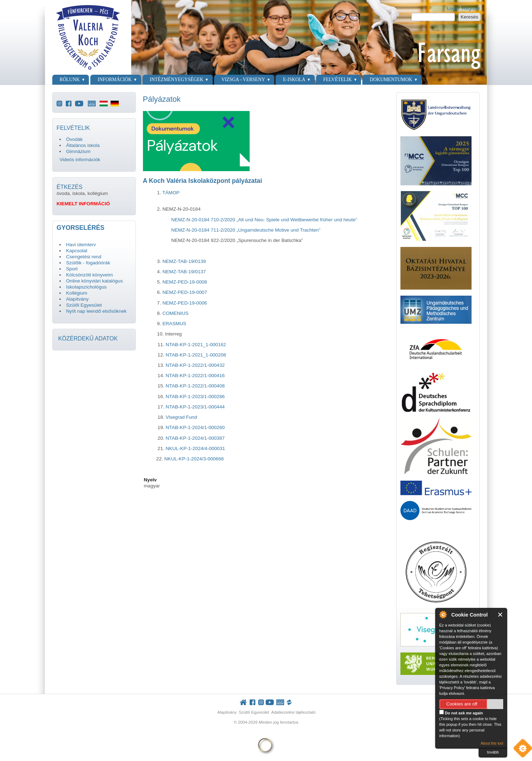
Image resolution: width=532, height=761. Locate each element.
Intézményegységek (177, 80)
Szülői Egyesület (84, 305)
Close (501, 615)
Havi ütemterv (81, 245)
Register (471, 8)
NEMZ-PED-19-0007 (185, 292)
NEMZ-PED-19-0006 (185, 303)
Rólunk (70, 80)
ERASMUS (174, 324)
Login (453, 8)
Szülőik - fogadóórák (88, 263)
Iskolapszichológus (86, 287)
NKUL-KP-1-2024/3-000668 (194, 459)
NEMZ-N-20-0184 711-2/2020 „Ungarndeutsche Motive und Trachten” (246, 230)
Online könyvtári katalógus (94, 281)
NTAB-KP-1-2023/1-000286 (195, 397)
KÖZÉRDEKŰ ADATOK (88, 339)
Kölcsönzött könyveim (89, 275)
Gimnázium (78, 151)
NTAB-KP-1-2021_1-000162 (196, 345)
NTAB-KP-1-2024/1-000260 (195, 427)
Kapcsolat (77, 251)
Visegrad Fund (181, 417)
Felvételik (337, 80)
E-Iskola (294, 80)
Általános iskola (83, 145)
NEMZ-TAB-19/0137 (184, 272)
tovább (493, 752)
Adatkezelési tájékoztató (294, 712)
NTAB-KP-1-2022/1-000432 (195, 365)
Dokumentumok (391, 80)
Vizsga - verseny (243, 80)
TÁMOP (171, 193)
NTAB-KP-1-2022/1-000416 (195, 376)
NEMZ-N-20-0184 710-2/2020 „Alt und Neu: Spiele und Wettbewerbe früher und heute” (264, 220)
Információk (115, 80)
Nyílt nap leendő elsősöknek (96, 311)
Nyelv (150, 480)
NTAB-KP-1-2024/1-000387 (195, 438)
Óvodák (75, 139)
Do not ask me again (461, 712)
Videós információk (80, 160)
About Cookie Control (443, 614)
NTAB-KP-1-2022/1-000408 (195, 386)
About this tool (492, 743)
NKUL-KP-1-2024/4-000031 (195, 448)
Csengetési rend (84, 257)
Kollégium (77, 293)
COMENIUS (175, 313)
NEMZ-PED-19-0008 (185, 282)
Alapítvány (77, 299)
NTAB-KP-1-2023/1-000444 (195, 407)
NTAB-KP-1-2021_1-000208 (196, 355)
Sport (72, 269)
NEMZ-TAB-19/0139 (184, 261)
